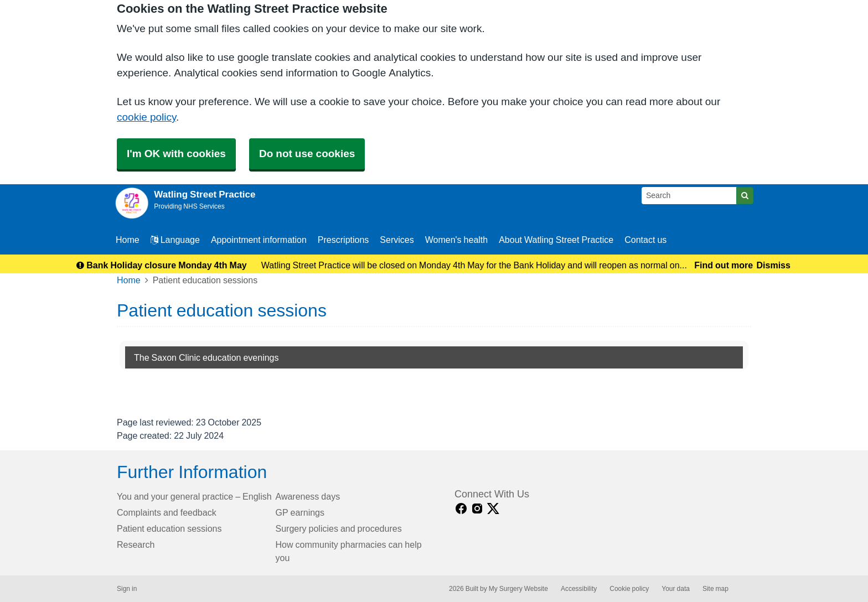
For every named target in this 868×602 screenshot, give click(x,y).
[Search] (689, 196)
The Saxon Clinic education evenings (206, 357)
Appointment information (259, 240)
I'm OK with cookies (176, 154)
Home (129, 280)
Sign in (127, 589)
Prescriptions (343, 240)
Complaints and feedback (167, 512)
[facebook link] (461, 509)
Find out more (724, 265)
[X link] (493, 509)
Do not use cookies (307, 154)
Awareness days (308, 496)
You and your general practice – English (194, 496)
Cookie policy (629, 589)
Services (397, 240)
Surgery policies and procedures (339, 528)
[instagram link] (477, 509)
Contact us (645, 240)
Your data (676, 589)
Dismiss (774, 265)
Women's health (456, 240)
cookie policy (146, 117)
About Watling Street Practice (556, 240)
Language (175, 240)
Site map (715, 589)
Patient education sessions (169, 528)
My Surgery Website (518, 589)
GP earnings (300, 512)
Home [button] (128, 240)
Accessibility (579, 589)
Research (136, 544)
